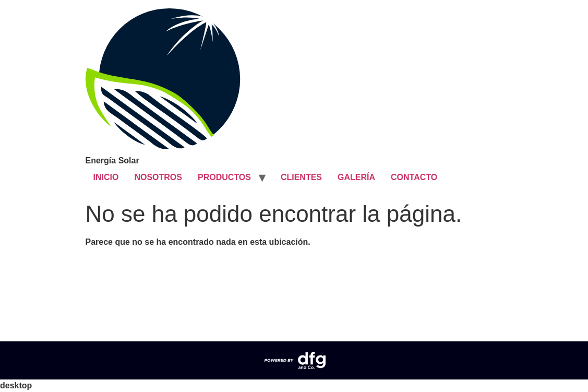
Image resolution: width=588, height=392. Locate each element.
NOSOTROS (158, 177)
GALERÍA (356, 177)
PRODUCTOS (224, 177)
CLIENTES (301, 177)
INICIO (106, 177)
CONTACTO (414, 177)
